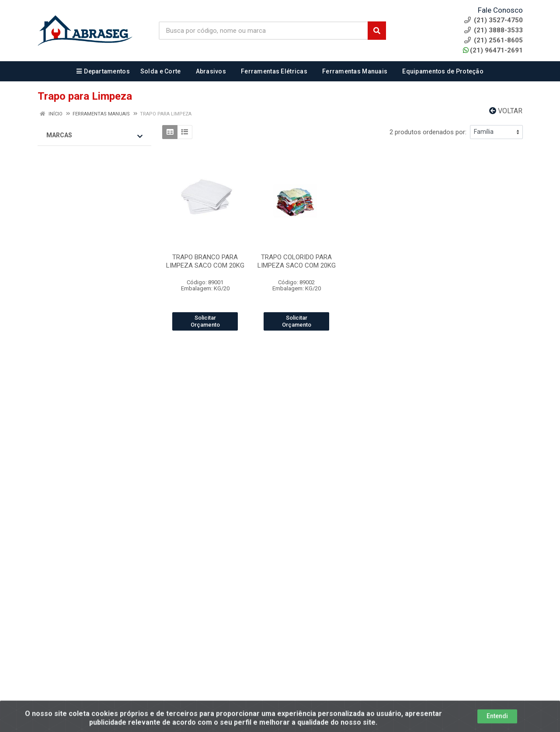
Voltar (506, 111)
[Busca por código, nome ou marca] (263, 31)
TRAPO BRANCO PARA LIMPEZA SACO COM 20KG (205, 261)
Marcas (94, 136)
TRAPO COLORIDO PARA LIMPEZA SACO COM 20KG (297, 261)
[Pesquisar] (377, 31)
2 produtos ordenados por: (428, 132)
